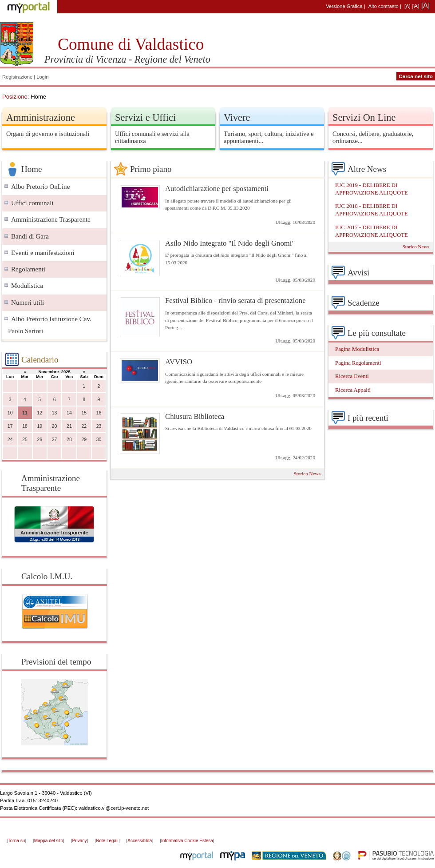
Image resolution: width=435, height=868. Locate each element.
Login (42, 77)
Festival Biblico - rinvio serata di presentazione (235, 301)
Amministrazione (41, 117)
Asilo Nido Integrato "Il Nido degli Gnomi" (230, 243)
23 (99, 426)
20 (55, 426)
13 (55, 413)
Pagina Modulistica (357, 349)
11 (25, 413)
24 (10, 440)
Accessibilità (140, 841)
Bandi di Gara (30, 236)
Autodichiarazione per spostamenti (217, 189)
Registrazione (17, 77)
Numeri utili (28, 303)
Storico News (307, 474)
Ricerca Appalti (353, 390)
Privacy (80, 841)
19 (40, 426)
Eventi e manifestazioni (43, 253)
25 (25, 440)
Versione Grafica (344, 6)
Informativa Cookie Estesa (187, 841)
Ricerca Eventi (352, 376)
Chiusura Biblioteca (195, 416)
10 (10, 413)
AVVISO (179, 362)
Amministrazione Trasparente (51, 219)
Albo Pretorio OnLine (40, 187)
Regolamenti (28, 269)
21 (69, 426)
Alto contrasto (384, 6)
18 (25, 426)
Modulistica (27, 286)
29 (84, 440)
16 (99, 413)
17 (10, 426)
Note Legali (107, 841)
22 (84, 426)
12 (40, 413)
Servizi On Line (364, 117)
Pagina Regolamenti (358, 363)
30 (99, 440)
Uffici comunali (32, 203)
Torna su (16, 841)
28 (69, 440)
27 (55, 440)
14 (69, 413)
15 (84, 413)
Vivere (237, 117)
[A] (407, 6)
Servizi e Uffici (145, 117)
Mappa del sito (49, 841)
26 (40, 440)
